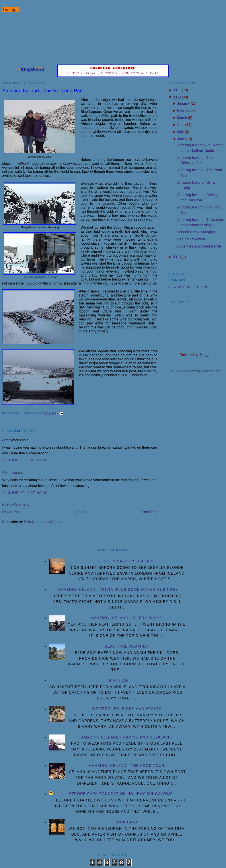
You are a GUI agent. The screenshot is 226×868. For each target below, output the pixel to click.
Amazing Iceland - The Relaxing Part (43, 91)
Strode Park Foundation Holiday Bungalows (121, 794)
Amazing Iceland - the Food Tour (127, 766)
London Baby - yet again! (197, 232)
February (184, 111)
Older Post (149, 512)
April (181, 125)
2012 (177, 97)
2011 (177, 90)
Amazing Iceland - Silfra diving (127, 618)
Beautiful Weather (191, 239)
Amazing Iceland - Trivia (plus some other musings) (117, 590)
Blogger (205, 355)
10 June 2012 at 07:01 (25, 460)
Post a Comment (15, 504)
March (182, 118)
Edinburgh (127, 822)
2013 (177, 257)
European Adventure (113, 68)
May (180, 132)
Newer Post (11, 512)
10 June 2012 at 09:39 (25, 493)
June (181, 139)
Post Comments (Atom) (42, 522)
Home (81, 512)
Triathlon (117, 680)
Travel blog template (179, 371)
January (183, 103)
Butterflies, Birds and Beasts (200, 246)
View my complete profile (192, 287)
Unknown (10, 473)
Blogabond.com (212, 371)
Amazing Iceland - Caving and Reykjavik (127, 737)
